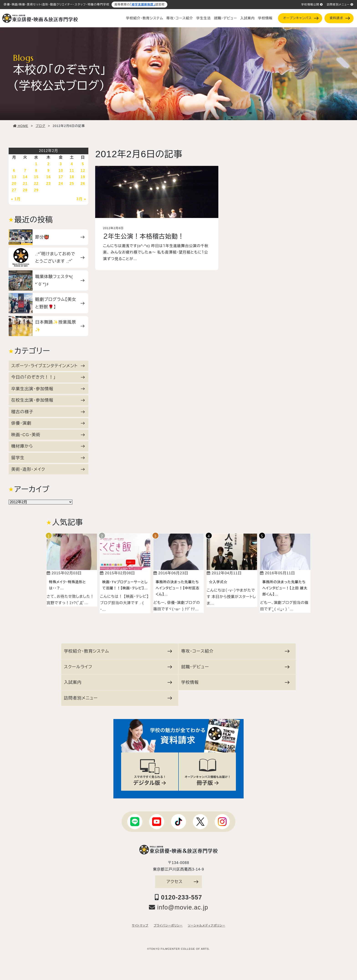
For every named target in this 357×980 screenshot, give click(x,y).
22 (36, 184)
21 (25, 184)
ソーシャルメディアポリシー (207, 926)
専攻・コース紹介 (180, 18)
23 (48, 184)
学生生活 (204, 18)
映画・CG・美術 (48, 435)
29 (36, 190)
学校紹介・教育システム (145, 18)
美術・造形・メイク (48, 469)
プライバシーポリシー (168, 926)
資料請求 (340, 18)
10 (61, 171)
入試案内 (247, 18)
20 (14, 184)
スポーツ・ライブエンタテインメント (48, 366)
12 (83, 171)
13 (14, 177)
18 (72, 177)
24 (61, 184)
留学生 (48, 458)
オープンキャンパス (301, 18)
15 (36, 177)
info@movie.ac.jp (179, 907)
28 (25, 190)
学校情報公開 (312, 5)
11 (72, 171)
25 (72, 184)
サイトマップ (140, 926)
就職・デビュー (226, 18)
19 (83, 177)
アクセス (182, 882)
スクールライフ (118, 667)
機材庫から (48, 446)
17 (61, 177)
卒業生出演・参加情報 (48, 389)
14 (25, 177)
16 (48, 177)
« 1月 (16, 199)
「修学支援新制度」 (143, 5)
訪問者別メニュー (340, 5)
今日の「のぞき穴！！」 (48, 377)
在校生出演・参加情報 (48, 400)
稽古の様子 (48, 412)
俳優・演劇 (48, 423)
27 (14, 190)
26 (83, 184)
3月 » (81, 199)
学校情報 (265, 18)
